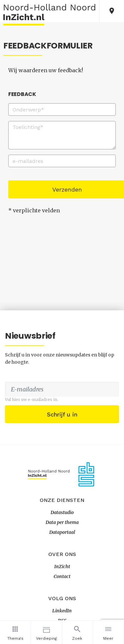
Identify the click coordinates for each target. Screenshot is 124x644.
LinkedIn (62, 611)
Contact (62, 576)
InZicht (62, 567)
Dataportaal (62, 532)
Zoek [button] (78, 632)
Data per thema (62, 522)
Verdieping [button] (46, 632)
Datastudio (62, 512)
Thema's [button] (15, 632)
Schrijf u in (62, 414)
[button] (112, 11)
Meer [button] (108, 632)
